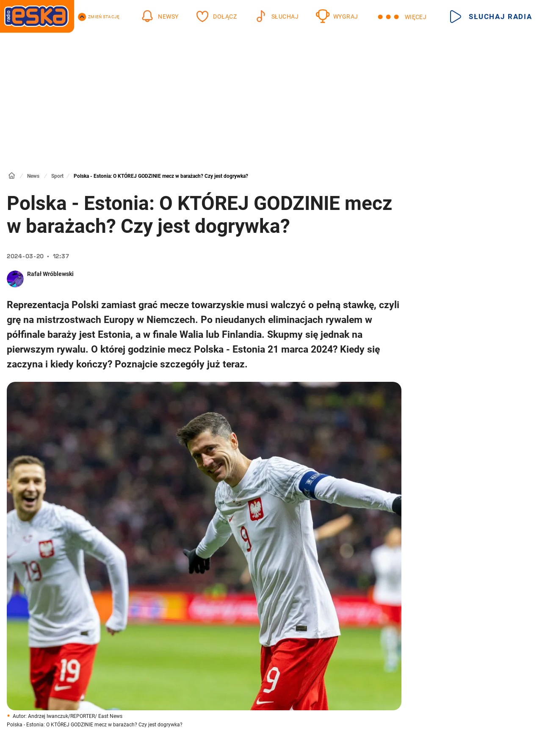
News (33, 176)
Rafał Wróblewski (50, 274)
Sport (57, 176)
